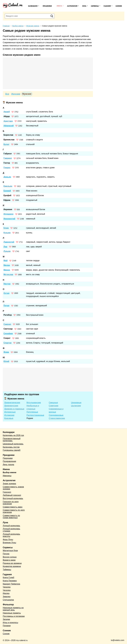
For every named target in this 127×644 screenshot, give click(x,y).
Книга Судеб (9, 577)
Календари (33, 6)
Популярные (32, 412)
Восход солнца (10, 557)
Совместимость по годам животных (11, 517)
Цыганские (76, 406)
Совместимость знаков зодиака (13, 488)
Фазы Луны (8, 540)
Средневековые (56, 415)
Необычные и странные (33, 407)
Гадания (107, 6)
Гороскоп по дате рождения (11, 503)
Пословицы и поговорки (14, 616)
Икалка (6, 593)
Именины (7, 476)
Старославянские (57, 418)
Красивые (9, 418)
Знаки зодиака (9, 484)
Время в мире (9, 560)
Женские (16, 94)
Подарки (7, 626)
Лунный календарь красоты (12, 535)
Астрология (72, 6)
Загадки (6, 619)
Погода (6, 554)
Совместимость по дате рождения (14, 511)
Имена (59, 6)
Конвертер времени (12, 566)
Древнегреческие (12, 403)
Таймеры (7, 570)
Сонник (119, 6)
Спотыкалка (8, 600)
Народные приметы (12, 613)
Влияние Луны (10, 543)
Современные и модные (56, 410)
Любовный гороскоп (12, 495)
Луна (84, 6)
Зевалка (7, 597)
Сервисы (95, 6)
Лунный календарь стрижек (12, 530)
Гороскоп (7, 492)
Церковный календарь (13, 444)
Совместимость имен (13, 507)
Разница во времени (12, 563)
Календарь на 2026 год (13, 435)
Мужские (27, 94)
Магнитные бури (10, 551)
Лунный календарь (12, 526)
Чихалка (7, 587)
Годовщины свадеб (12, 450)
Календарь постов (11, 447)
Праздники (47, 6)
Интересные (10, 412)
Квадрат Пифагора (12, 584)
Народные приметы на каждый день (13, 609)
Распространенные (35, 415)
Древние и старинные (14, 409)
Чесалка (7, 590)
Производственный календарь (12, 440)
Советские (54, 406)
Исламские (9, 415)
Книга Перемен (10, 581)
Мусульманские (34, 403)
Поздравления (9, 461)
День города (8, 465)
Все (7, 94)
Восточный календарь (13, 498)
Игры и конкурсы (11, 623)
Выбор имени (10, 472)
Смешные (53, 403)
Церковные (76, 403)
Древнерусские (11, 406)
